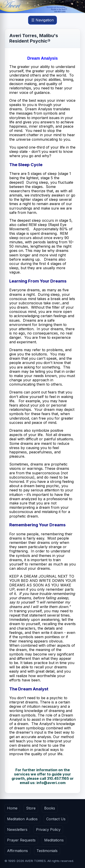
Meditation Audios (22, 819)
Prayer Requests (21, 840)
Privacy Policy (48, 830)
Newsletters (17, 830)
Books (50, 808)
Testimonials (47, 851)
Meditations (54, 840)
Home (12, 808)
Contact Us (56, 819)
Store (31, 808)
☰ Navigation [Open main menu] (42, 20)
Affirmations (17, 851)
